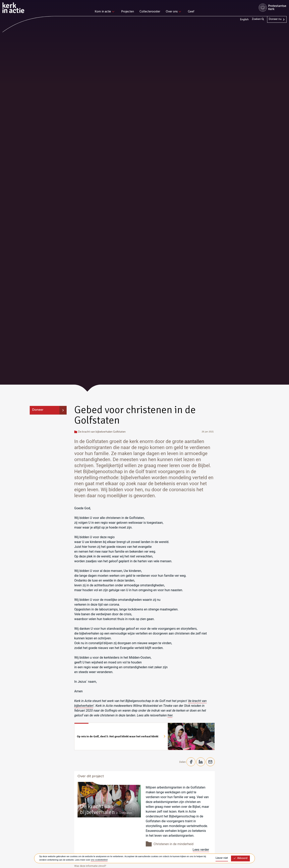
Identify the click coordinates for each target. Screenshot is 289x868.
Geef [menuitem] (191, 12)
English (244, 20)
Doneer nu (275, 19)
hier (170, 715)
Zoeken (258, 19)
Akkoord (240, 858)
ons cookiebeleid (99, 860)
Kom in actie (104, 12)
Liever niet (222, 858)
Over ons (173, 12)
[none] (105, 12)
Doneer (38, 410)
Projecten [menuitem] (128, 12)
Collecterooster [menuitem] (150, 12)
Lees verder (201, 850)
